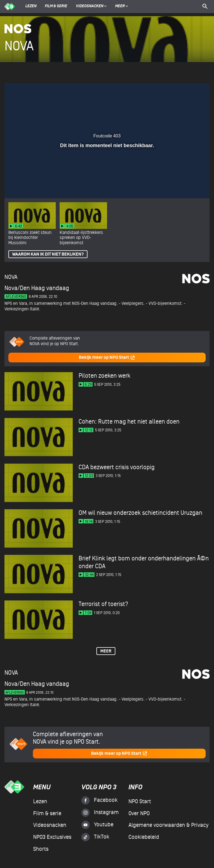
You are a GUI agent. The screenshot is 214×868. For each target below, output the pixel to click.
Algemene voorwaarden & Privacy (168, 825)
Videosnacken (90, 6)
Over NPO (139, 813)
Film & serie (56, 6)
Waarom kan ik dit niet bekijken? (48, 254)
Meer (122, 6)
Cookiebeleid (144, 837)
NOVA (11, 277)
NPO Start (140, 802)
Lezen (31, 6)
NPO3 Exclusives (52, 837)
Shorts (41, 849)
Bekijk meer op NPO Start (107, 358)
